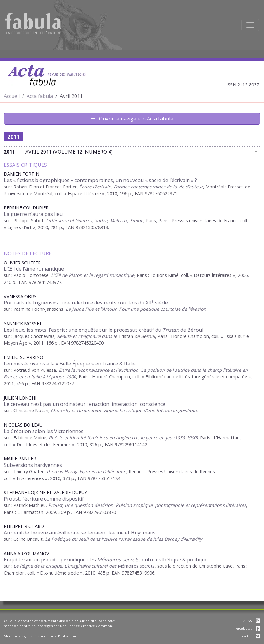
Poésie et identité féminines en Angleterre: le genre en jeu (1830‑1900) (123, 438)
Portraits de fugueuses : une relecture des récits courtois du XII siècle (86, 303)
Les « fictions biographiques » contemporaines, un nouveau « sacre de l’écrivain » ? (100, 180)
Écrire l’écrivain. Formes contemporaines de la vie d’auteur (141, 187)
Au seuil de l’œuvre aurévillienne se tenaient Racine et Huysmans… (81, 533)
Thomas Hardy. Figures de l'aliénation (86, 471)
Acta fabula (40, 96)
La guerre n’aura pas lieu (33, 214)
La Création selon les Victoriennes (44, 431)
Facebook (248, 628)
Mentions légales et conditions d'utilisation (40, 636)
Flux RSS (249, 621)
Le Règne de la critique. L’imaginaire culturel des (65, 566)
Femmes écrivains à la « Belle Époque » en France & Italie (70, 364)
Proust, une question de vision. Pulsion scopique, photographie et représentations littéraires (147, 505)
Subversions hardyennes (33, 465)
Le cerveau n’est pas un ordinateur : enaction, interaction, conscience (85, 404)
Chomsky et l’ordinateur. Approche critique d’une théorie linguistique (124, 410)
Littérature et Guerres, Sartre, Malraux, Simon (95, 220)
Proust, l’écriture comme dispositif (44, 499)
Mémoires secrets (136, 566)
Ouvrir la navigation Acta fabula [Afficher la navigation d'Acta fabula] (132, 119)
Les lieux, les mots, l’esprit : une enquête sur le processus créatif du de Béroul (104, 330)
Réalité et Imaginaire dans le (88, 336)
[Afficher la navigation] (250, 25)
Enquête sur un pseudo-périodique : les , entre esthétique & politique (106, 560)
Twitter (250, 636)
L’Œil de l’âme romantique (34, 269)
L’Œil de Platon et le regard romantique (93, 275)
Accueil (12, 96)
